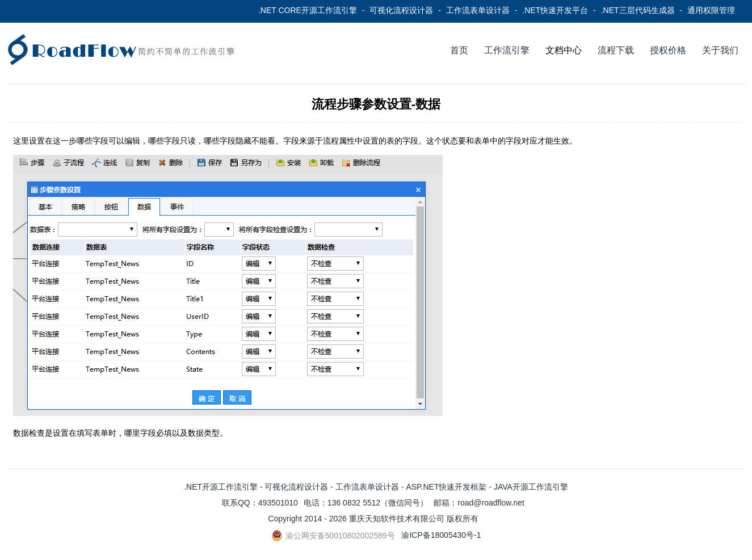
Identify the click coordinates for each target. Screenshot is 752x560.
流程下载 (616, 50)
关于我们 (720, 50)
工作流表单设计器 (478, 10)
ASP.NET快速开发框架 (446, 487)
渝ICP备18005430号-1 (441, 535)
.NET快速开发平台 (555, 10)
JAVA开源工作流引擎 (531, 487)
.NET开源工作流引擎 (221, 487)
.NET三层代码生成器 (638, 10)
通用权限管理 (711, 10)
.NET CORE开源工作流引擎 (308, 10)
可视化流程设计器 (401, 10)
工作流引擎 (507, 50)
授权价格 (668, 50)
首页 (459, 50)
